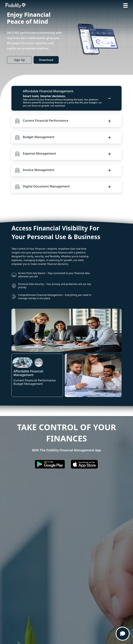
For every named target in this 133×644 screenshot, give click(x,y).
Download (46, 60)
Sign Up (19, 60)
